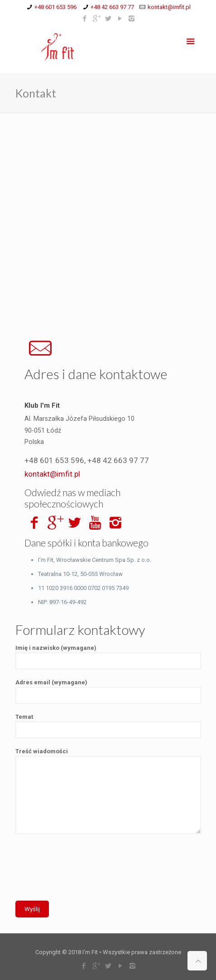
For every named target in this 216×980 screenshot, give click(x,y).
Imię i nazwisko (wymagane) (108, 657)
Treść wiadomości (108, 791)
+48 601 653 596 (55, 7)
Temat (108, 726)
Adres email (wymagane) (108, 691)
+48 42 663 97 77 (112, 7)
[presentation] (84, 873)
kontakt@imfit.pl (169, 7)
